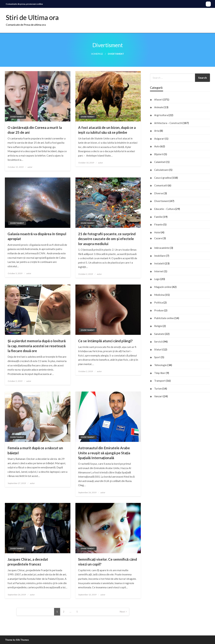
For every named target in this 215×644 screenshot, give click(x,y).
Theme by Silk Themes (17, 640)
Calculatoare (161, 170)
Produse (159, 310)
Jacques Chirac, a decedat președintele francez (28, 562)
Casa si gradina (163, 178)
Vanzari (158, 396)
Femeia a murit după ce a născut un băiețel (35, 450)
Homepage (97, 54)
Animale (159, 107)
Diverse (159, 193)
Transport (160, 381)
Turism (158, 389)
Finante (158, 224)
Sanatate (159, 334)
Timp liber (160, 373)
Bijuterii (159, 154)
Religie (158, 326)
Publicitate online (164, 318)
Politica (159, 302)
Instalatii (159, 263)
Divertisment (17, 117)
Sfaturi (158, 349)
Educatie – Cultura (164, 209)
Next (122, 612)
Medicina (159, 295)
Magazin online (163, 287)
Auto (157, 146)
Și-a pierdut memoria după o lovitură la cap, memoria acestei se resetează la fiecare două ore (37, 346)
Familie (158, 217)
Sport (157, 357)
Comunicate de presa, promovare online (24, 4)
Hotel (157, 232)
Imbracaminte (162, 248)
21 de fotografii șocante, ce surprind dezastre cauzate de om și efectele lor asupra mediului (107, 239)
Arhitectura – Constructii (168, 123)
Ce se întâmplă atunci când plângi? (105, 341)
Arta (157, 131)
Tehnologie (160, 365)
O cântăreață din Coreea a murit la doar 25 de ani (35, 130)
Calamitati (160, 162)
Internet (159, 271)
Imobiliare (160, 256)
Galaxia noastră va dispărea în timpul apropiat (37, 236)
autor (30, 167)
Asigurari (159, 139)
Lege (157, 279)
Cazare (158, 238)
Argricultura (161, 115)
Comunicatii (161, 185)
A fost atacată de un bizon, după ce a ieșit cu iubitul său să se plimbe (107, 130)
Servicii (158, 342)
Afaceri (158, 99)
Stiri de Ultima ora (32, 17)
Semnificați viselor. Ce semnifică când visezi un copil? (107, 562)
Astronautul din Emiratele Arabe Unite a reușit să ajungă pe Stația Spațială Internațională (104, 453)
